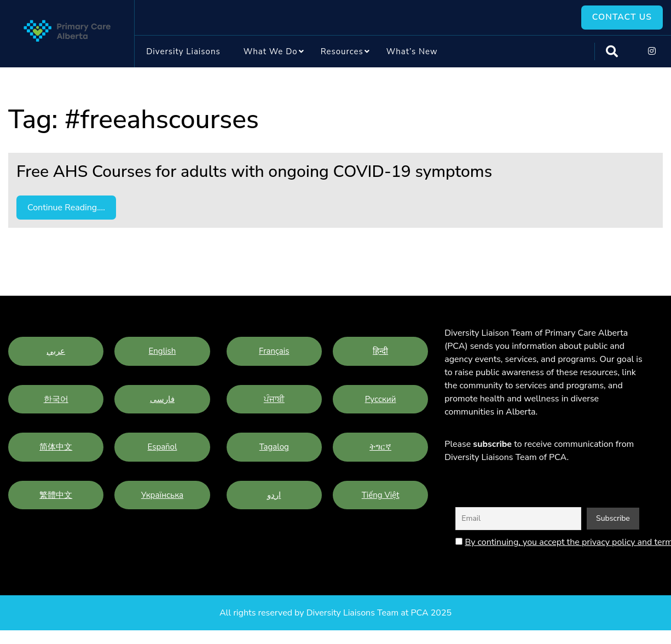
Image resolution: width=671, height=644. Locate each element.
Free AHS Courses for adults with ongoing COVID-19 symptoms (254, 172)
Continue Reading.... (66, 208)
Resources (342, 51)
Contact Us (621, 18)
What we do (271, 51)
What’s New (412, 51)
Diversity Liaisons (183, 51)
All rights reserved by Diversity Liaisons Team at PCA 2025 (336, 613)
